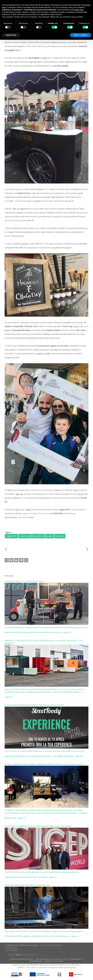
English (24, 955)
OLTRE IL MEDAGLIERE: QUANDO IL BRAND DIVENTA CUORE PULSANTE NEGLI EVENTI (44, 764)
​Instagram (15, 950)
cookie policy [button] (79, 10)
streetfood (39, 536)
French (36, 955)
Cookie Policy (48, 961)
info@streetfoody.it (39, 513)
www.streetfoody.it (12, 948)
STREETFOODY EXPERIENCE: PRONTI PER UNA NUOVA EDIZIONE (34, 705)
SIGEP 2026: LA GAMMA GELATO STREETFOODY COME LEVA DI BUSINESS (38, 826)
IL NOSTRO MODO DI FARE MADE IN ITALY (24, 581)
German (30, 955)
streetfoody (25, 536)
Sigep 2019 (11, 536)
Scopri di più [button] (11, 35)
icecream (60, 536)
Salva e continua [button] (81, 35)
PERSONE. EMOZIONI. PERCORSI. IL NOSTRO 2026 (27, 885)
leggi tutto (67, 632)
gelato (50, 536)
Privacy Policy (59, 961)
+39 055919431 (44, 945)
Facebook (8, 950)
